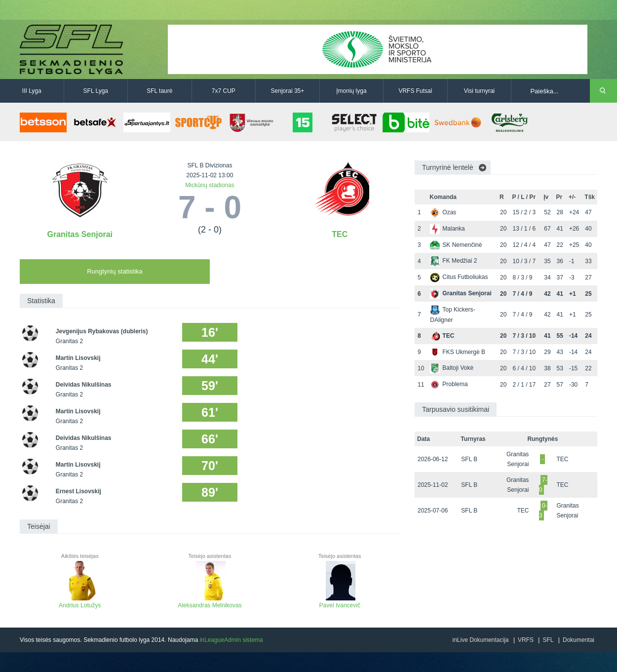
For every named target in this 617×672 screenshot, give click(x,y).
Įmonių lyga (351, 91)
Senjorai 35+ (288, 91)
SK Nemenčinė (456, 245)
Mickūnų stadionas (210, 185)
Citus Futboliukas (459, 277)
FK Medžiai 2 (453, 261)
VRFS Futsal (415, 91)
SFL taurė (159, 91)
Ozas (443, 212)
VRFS (526, 640)
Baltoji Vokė (452, 368)
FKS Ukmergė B (458, 352)
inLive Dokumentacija (480, 640)
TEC (340, 234)
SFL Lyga (96, 91)
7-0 (543, 485)
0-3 (543, 511)
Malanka (447, 229)
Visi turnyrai (479, 91)
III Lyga (32, 91)
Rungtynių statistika (115, 271)
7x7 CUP (224, 91)
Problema (449, 384)
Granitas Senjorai (80, 234)
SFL (548, 640)
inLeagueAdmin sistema (231, 640)
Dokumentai (578, 640)
